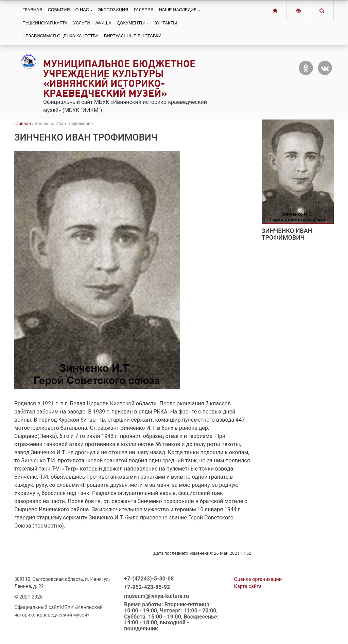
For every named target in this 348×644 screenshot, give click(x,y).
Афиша (103, 23)
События (59, 10)
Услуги (82, 23)
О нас (82, 10)
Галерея (143, 10)
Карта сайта (248, 586)
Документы (131, 23)
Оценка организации (258, 579)
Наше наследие (178, 10)
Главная (32, 10)
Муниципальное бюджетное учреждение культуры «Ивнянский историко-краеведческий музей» (119, 78)
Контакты (165, 23)
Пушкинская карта (45, 23)
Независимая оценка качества (60, 36)
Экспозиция (113, 10)
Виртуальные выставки (133, 36)
